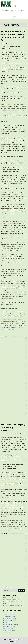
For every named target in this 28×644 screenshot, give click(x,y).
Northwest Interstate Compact (11, 624)
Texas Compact (7, 632)
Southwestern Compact (9, 630)
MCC (14, 6)
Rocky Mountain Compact (10, 626)
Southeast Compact (8, 628)
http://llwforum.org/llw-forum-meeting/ (14, 110)
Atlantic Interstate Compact (10, 617)
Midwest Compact (8, 622)
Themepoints (13, 642)
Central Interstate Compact (10, 619)
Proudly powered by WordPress (11, 640)
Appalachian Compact (9, 615)
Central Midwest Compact (10, 621)
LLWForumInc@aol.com (8, 329)
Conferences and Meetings (16, 337)
